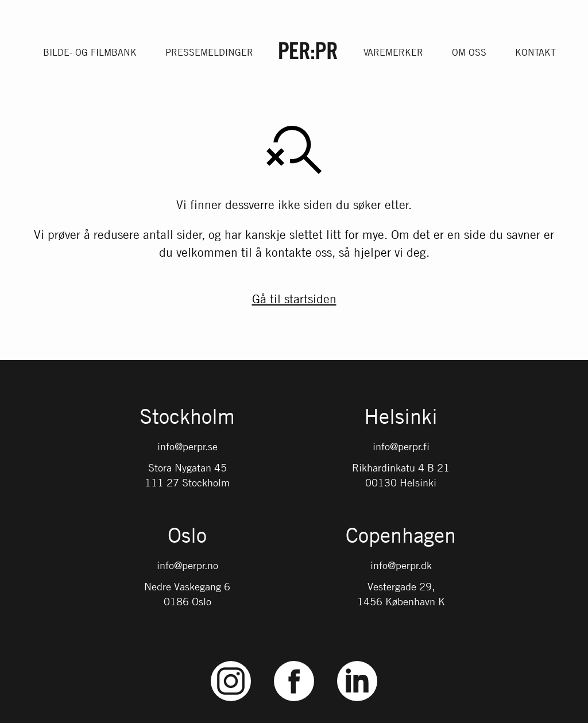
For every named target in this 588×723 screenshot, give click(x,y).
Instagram (231, 661)
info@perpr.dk (401, 565)
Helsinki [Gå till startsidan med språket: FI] (401, 417)
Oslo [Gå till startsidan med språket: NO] (187, 536)
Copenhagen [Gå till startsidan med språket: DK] (401, 536)
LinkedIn (357, 661)
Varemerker (393, 52)
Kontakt (535, 52)
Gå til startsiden (294, 299)
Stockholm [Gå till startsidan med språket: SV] (187, 417)
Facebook (294, 661)
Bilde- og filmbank (90, 52)
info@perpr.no (187, 565)
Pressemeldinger (209, 52)
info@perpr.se (187, 446)
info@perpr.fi (401, 446)
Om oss (469, 52)
